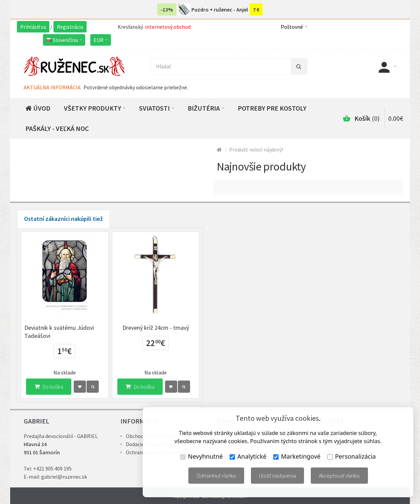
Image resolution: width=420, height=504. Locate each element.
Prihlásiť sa (33, 27)
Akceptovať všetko (339, 476)
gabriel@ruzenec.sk (64, 477)
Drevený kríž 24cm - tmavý (156, 328)
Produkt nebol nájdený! (256, 150)
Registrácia (70, 27)
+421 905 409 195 (52, 468)
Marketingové (297, 456)
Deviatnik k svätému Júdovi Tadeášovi (59, 332)
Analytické (248, 456)
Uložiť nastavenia (277, 476)
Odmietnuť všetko (216, 476)
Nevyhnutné (202, 456)
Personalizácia (352, 456)
